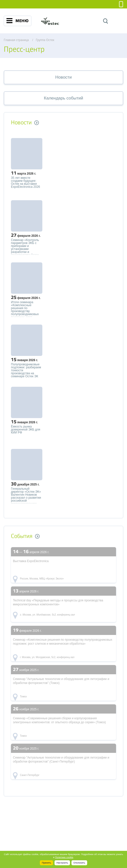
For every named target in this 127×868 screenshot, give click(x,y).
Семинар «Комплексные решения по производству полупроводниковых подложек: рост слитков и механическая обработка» (63, 642)
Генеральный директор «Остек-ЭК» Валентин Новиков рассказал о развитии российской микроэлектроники (26, 495)
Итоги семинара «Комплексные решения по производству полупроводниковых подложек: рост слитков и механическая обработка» (25, 309)
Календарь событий (63, 98)
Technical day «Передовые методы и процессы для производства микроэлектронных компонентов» (58, 602)
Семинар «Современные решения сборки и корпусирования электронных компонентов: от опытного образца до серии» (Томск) (59, 720)
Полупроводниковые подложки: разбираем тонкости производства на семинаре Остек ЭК (26, 370)
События (22, 536)
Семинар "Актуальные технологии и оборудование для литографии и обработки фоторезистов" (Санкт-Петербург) (61, 760)
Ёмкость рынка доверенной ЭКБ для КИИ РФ (26, 430)
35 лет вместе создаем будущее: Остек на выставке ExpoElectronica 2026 (26, 182)
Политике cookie (64, 857)
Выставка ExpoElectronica (31, 561)
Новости (63, 77)
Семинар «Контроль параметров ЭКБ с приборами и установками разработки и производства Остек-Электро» (25, 247)
